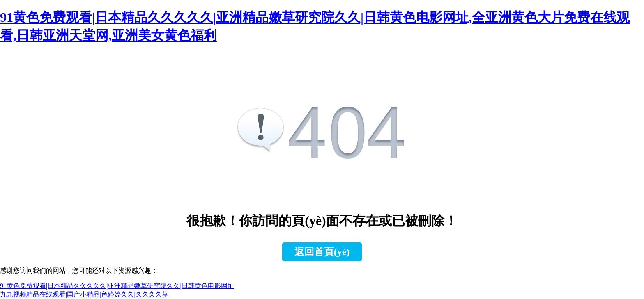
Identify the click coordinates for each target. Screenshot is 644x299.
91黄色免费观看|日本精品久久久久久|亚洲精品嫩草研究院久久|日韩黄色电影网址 (117, 286)
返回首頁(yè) (322, 252)
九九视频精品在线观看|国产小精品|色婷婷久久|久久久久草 (84, 294)
